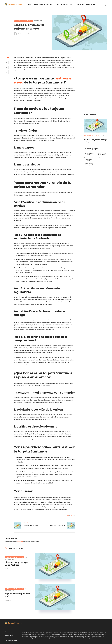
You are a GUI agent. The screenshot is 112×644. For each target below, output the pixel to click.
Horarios (102, 158)
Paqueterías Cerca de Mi (64, 4)
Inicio (29, 4)
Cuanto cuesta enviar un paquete (89, 159)
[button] (103, 115)
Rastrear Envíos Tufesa (31, 525)
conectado (20, 542)
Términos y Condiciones (9, 635)
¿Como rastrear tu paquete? (87, 4)
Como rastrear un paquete (23, 21)
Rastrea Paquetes (25, 34)
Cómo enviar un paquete (89, 154)
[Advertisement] (95, 83)
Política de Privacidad (12, 638)
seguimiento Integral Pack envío (18, 595)
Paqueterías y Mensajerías (43, 4)
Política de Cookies (11, 640)
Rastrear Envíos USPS (58, 525)
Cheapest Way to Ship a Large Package (17, 564)
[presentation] (102, 115)
